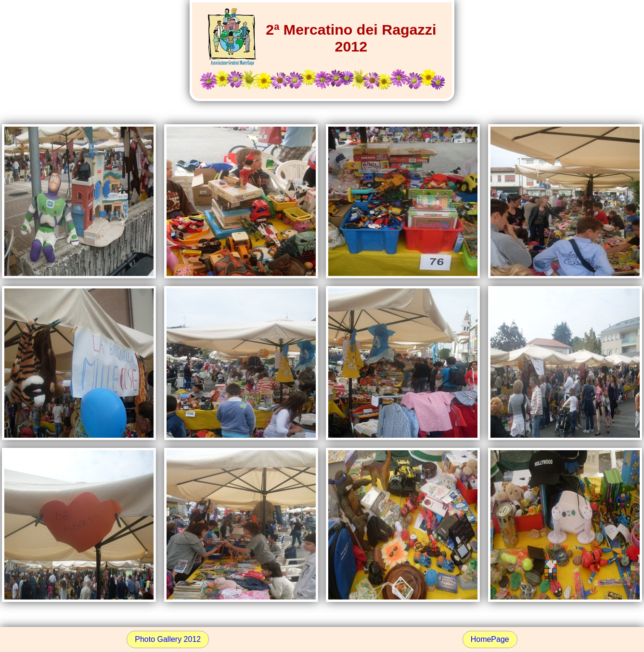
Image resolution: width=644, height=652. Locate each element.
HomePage (490, 639)
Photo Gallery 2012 (168, 639)
